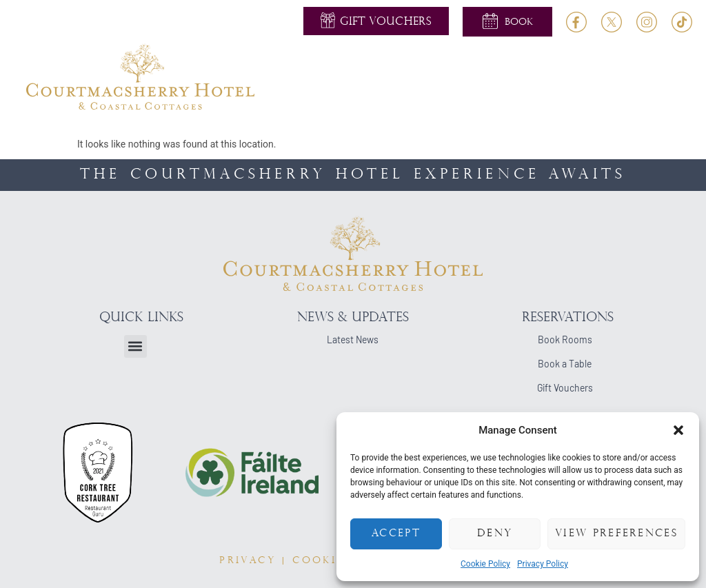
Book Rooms (565, 339)
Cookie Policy (485, 564)
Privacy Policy (543, 564)
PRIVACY (248, 561)
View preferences (616, 534)
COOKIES (322, 561)
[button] (678, 430)
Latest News (353, 339)
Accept (396, 534)
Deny (495, 534)
